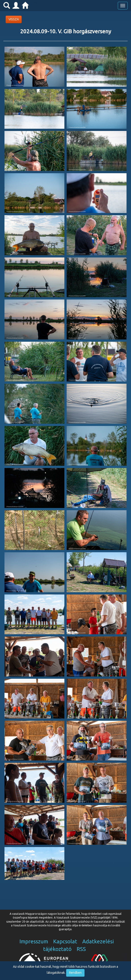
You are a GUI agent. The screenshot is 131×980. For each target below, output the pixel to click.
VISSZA (14, 19)
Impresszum (34, 941)
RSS (81, 949)
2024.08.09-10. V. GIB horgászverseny (66, 31)
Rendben (75, 973)
